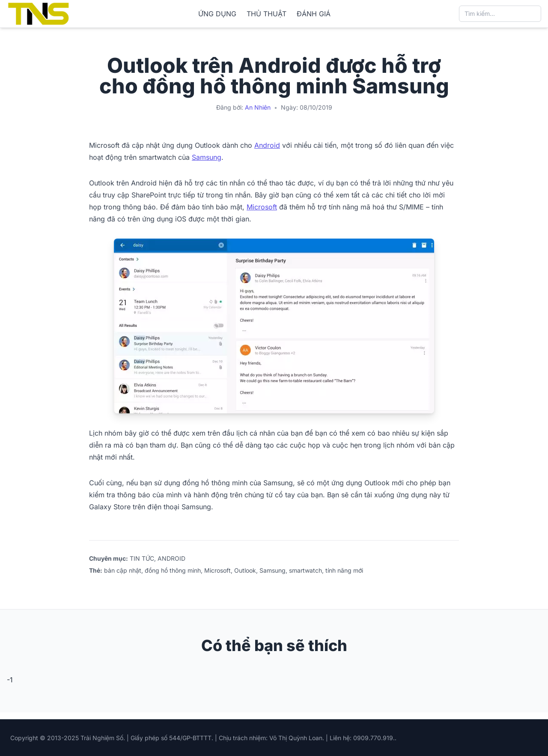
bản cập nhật (123, 570)
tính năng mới (344, 570)
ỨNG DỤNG (217, 14)
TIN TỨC (142, 558)
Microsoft (262, 207)
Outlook (245, 570)
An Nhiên (258, 107)
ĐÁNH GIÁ (314, 14)
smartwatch (305, 570)
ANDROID (171, 558)
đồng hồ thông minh (173, 570)
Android (267, 145)
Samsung (207, 157)
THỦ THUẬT (267, 14)
